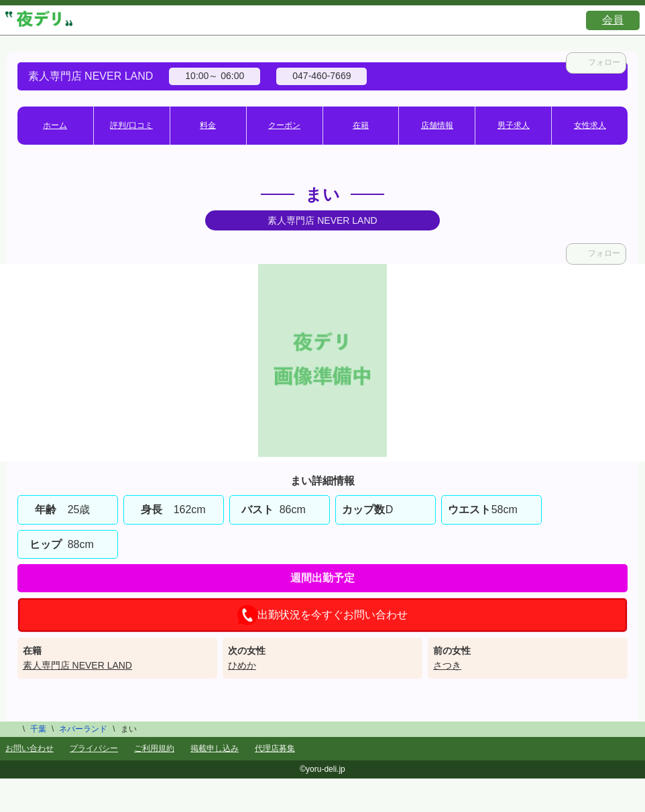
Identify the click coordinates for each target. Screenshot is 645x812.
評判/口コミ (131, 125)
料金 (208, 125)
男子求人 (514, 125)
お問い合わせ (30, 748)
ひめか (242, 665)
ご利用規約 (154, 748)
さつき (447, 665)
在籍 (361, 125)
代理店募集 (275, 748)
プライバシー (94, 748)
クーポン (284, 125)
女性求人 (590, 125)
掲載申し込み (215, 748)
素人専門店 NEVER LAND (77, 665)
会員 (613, 20)
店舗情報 (437, 125)
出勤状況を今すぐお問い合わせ (322, 615)
